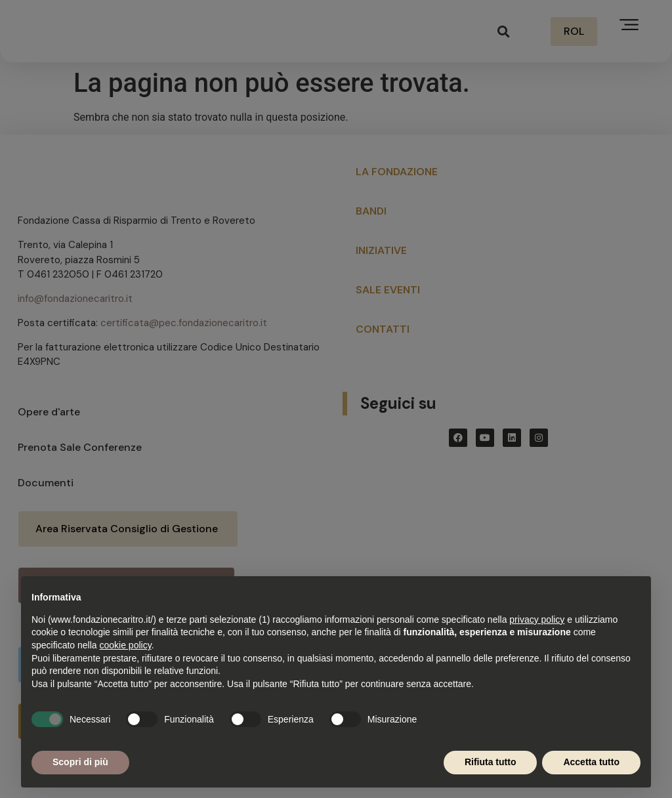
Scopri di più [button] (80, 762)
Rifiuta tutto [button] (491, 762)
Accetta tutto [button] (591, 762)
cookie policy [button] (126, 645)
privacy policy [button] (537, 619)
